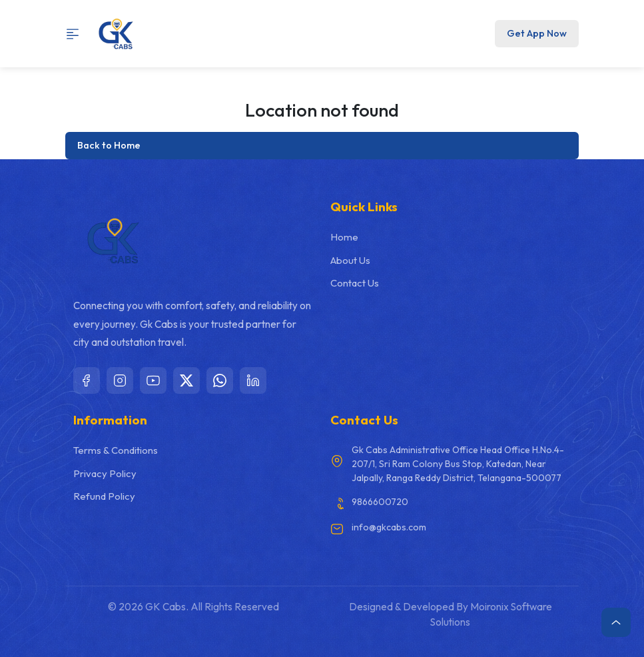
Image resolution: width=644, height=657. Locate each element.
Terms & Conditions (116, 450)
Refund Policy (104, 496)
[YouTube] (153, 380)
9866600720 (380, 502)
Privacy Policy (105, 473)
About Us (350, 260)
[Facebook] (87, 380)
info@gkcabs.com (389, 527)
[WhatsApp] (220, 380)
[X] (186, 380)
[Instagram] (120, 380)
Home (344, 237)
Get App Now (537, 33)
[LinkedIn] (253, 380)
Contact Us (355, 283)
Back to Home (109, 145)
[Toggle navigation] (77, 34)
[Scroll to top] (616, 622)
